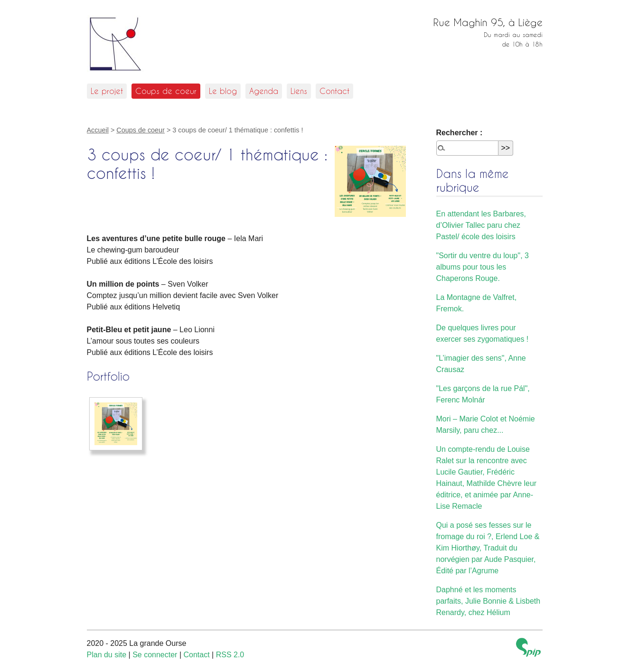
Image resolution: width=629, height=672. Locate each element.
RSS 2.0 (230, 655)
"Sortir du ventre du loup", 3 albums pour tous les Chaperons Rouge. (483, 267)
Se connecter (155, 655)
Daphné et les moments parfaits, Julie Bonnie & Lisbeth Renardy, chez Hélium (488, 601)
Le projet (107, 91)
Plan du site (107, 655)
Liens (299, 91)
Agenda (264, 91)
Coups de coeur (166, 91)
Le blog (223, 91)
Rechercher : (460, 133)
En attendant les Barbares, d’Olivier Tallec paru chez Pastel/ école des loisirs (481, 225)
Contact (334, 91)
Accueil (98, 130)
